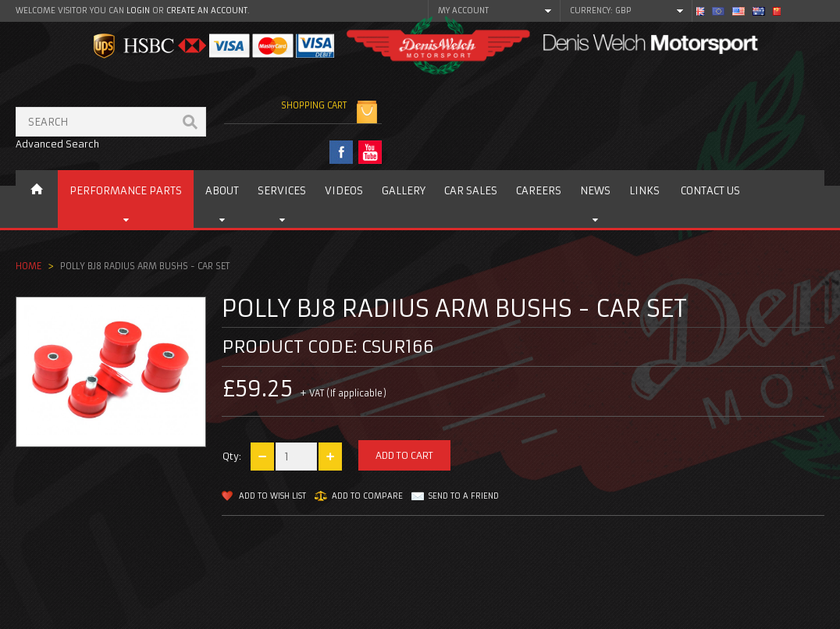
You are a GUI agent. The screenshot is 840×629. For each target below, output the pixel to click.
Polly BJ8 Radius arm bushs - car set (145, 266)
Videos (344, 191)
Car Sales (471, 191)
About (222, 191)
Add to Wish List (272, 496)
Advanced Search (57, 144)
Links (644, 191)
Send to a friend (464, 496)
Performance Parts (126, 191)
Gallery (404, 191)
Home (28, 266)
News (595, 191)
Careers (539, 191)
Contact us (710, 191)
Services (282, 191)
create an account (207, 11)
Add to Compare (367, 496)
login (138, 11)
